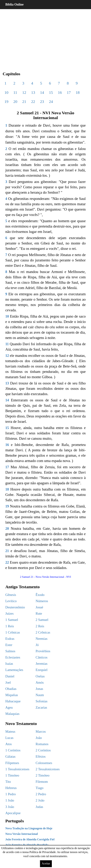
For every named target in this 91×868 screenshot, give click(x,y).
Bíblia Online (15, 4)
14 (42, 92)
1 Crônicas (13, 632)
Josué (39, 607)
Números (42, 601)
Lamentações (14, 670)
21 (24, 102)
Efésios (41, 756)
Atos (9, 744)
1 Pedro (11, 794)
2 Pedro (41, 794)
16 (60, 92)
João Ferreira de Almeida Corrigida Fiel (30, 839)
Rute (39, 613)
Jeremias (41, 664)
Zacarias (41, 707)
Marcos (41, 732)
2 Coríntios (43, 750)
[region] (45, 37)
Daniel (10, 676)
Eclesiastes (13, 657)
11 (15, 92)
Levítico (11, 601)
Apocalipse (13, 813)
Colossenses (44, 763)
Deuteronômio (15, 607)
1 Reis (10, 626)
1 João (10, 800)
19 (6, 102)
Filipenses (12, 763)
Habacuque (13, 701)
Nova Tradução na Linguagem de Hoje (29, 828)
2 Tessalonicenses (48, 769)
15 (51, 92)
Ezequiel (41, 670)
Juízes (9, 613)
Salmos (10, 651)
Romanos (42, 744)
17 (69, 92)
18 (78, 92)
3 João (10, 807)
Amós (40, 682)
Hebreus (11, 788)
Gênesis (11, 595)
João (39, 738)
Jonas (39, 689)
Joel (8, 682)
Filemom (42, 782)
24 (51, 102)
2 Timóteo (43, 775)
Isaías (9, 664)
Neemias (41, 639)
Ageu (9, 707)
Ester (9, 645)
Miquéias (12, 695)
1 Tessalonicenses (17, 769)
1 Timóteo (12, 775)
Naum (40, 695)
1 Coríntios (13, 750)
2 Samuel (42, 620)
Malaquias (12, 714)
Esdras (10, 639)
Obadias (11, 689)
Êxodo (40, 595)
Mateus (10, 732)
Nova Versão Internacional (22, 834)
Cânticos (42, 657)
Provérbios (43, 651)
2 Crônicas (43, 632)
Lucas (9, 738)
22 (33, 102)
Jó (37, 645)
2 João (40, 800)
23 (42, 102)
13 (33, 92)
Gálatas (10, 756)
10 (6, 92)
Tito (8, 782)
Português (15, 821)
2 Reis (40, 626)
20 (15, 102)
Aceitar (46, 863)
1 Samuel (12, 620)
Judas (39, 807)
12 (24, 92)
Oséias (40, 676)
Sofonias (42, 701)
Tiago (40, 788)
